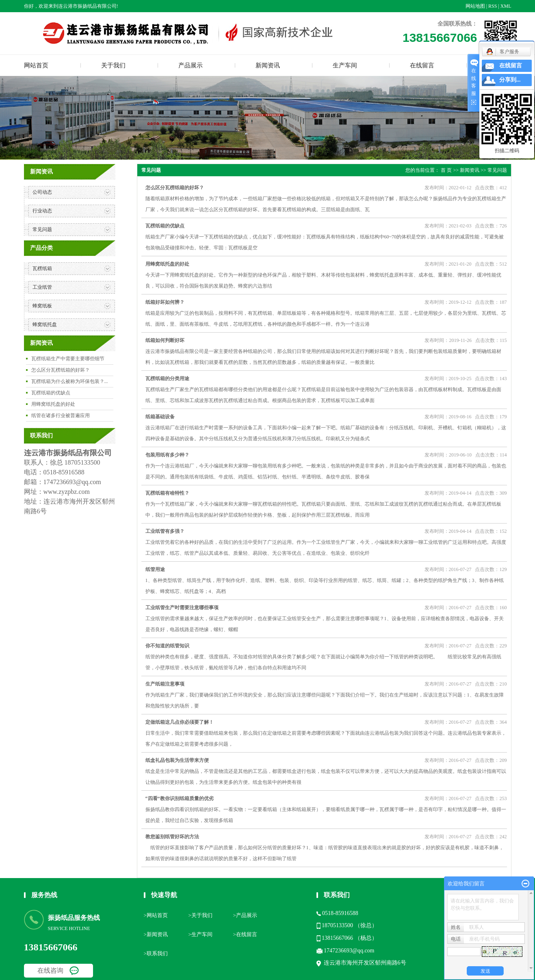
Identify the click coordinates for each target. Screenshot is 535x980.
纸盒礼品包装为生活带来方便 (177, 760)
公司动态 (42, 192)
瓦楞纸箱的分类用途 (167, 379)
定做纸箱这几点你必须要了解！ (180, 722)
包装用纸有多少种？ (167, 455)
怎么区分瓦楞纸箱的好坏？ (61, 370)
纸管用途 (155, 569)
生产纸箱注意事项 (165, 684)
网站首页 (36, 65)
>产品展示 (245, 915)
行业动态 (42, 211)
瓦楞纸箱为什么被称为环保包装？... (70, 381)
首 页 (446, 170)
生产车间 (345, 65)
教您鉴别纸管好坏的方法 (172, 837)
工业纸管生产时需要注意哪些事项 (182, 608)
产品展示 (191, 65)
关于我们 (113, 65)
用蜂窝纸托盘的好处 (53, 404)
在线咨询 (50, 970)
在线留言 (422, 65)
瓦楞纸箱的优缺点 (51, 393)
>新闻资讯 (156, 934)
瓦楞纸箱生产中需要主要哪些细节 (68, 359)
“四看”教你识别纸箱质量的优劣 (180, 798)
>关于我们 (200, 915)
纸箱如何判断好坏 (165, 340)
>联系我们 (156, 953)
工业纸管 (42, 287)
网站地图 (475, 6)
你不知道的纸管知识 (167, 646)
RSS (493, 6)
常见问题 (42, 229)
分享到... (510, 80)
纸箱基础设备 (160, 417)
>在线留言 (245, 934)
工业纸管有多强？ (165, 531)
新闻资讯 (268, 65)
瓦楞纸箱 (42, 268)
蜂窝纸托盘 (45, 325)
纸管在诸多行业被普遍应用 (61, 415)
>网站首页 (156, 915)
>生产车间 (200, 934)
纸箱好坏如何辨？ (165, 302)
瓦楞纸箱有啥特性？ (167, 493)
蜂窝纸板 (42, 306)
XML (506, 6)
